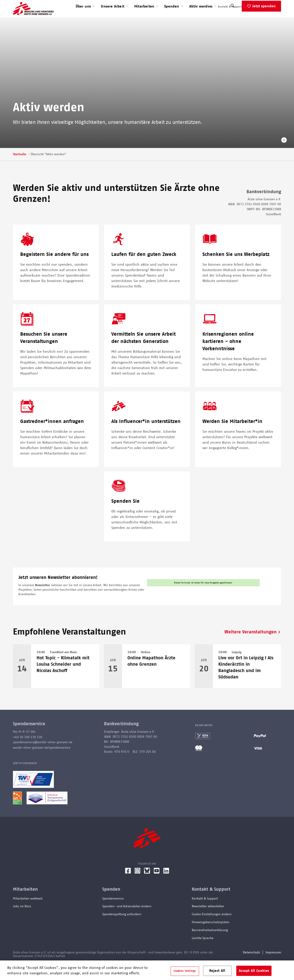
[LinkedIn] (166, 887)
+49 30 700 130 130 (28, 752)
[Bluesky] (147, 887)
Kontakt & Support (230, 7)
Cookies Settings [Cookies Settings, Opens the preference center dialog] (185, 971)
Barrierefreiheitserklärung (210, 945)
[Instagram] (137, 887)
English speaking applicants (264, 7)
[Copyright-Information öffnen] (284, 155)
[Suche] (232, 21)
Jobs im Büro (22, 921)
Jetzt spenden (264, 21)
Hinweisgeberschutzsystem (211, 937)
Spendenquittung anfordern (122, 929)
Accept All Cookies (254, 971)
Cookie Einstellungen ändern (212, 929)
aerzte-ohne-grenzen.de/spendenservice (42, 762)
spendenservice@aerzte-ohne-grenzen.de (43, 757)
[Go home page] (33, 16)
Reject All (217, 971)
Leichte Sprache (203, 953)
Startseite (20, 169)
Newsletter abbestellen (208, 921)
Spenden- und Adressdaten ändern (127, 921)
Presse (209, 7)
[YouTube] (157, 887)
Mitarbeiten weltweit (28, 913)
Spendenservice (113, 913)
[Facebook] (128, 887)
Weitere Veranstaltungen (250, 647)
